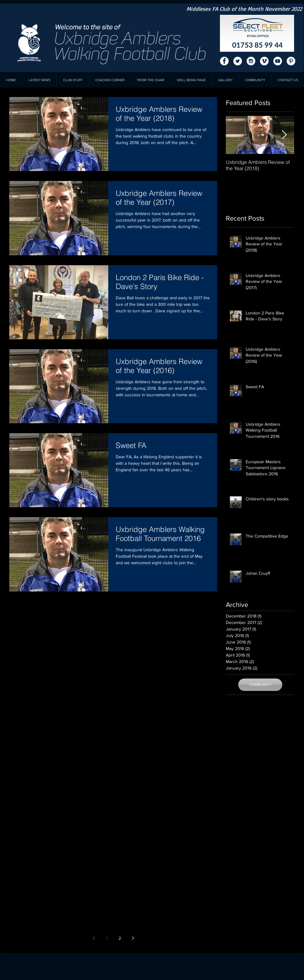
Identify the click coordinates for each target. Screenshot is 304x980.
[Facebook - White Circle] (224, 61)
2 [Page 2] (120, 938)
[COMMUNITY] (260, 685)
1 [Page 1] (107, 938)
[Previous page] (94, 938)
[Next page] (133, 938)
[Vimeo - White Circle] (264, 61)
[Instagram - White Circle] (251, 61)
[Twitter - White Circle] (238, 61)
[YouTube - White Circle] (278, 61)
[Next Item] (284, 135)
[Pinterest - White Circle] (291, 61)
